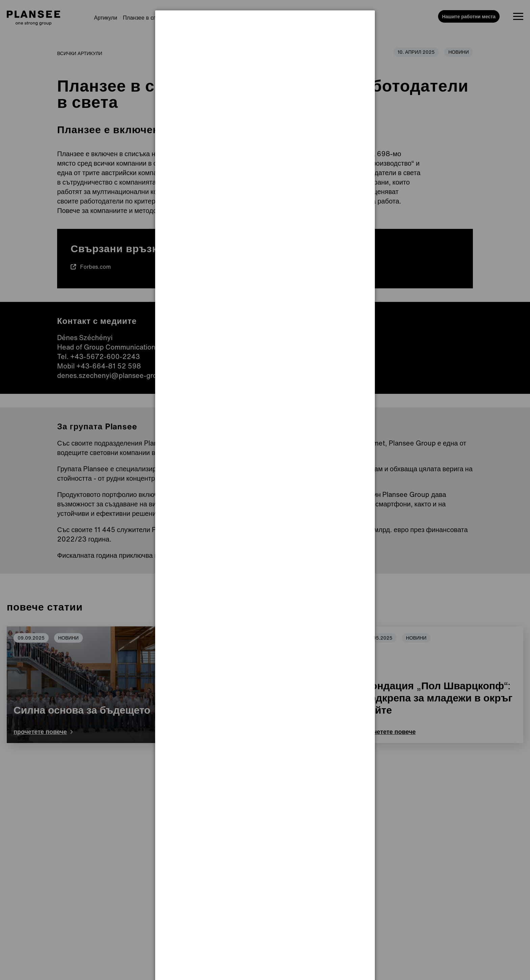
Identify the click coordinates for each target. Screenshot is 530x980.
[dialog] (265, 36)
